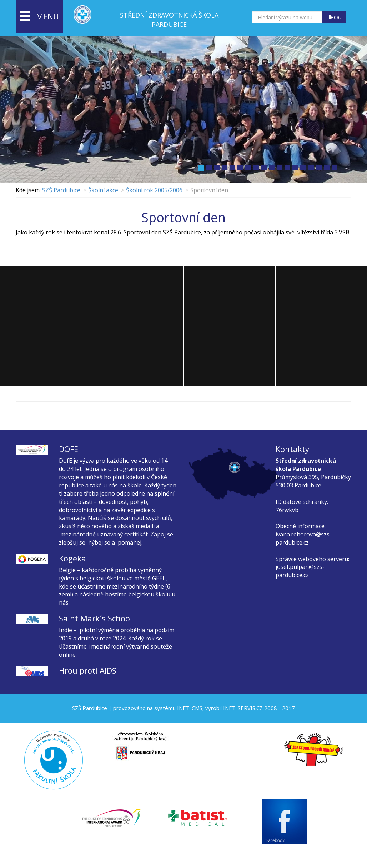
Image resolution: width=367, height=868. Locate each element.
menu (39, 17)
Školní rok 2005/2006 (154, 190)
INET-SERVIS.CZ (243, 708)
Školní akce (103, 190)
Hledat (334, 17)
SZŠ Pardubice (61, 190)
